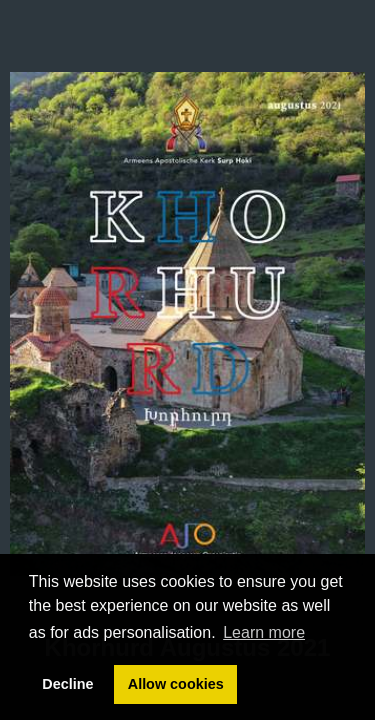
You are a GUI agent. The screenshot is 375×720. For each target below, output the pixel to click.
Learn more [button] (264, 632)
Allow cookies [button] (176, 684)
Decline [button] (67, 684)
